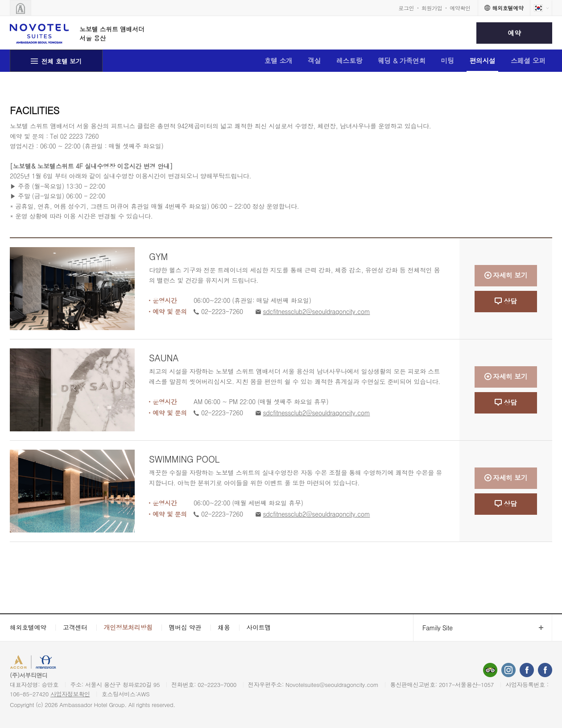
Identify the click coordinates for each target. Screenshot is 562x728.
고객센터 (75, 627)
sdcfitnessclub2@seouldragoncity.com (317, 311)
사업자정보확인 (70, 694)
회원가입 (432, 8)
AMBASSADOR (86, 663)
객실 (314, 60)
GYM (158, 256)
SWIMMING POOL (184, 459)
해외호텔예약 (28, 627)
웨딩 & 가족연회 (402, 60)
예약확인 (460, 8)
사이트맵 (259, 627)
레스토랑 (349, 60)
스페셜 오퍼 (528, 60)
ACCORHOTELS (37, 663)
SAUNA (164, 358)
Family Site (433, 628)
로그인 (406, 8)
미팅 (448, 60)
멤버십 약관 (185, 627)
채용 (224, 627)
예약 (514, 33)
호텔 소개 (278, 60)
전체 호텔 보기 (62, 61)
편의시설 (482, 60)
